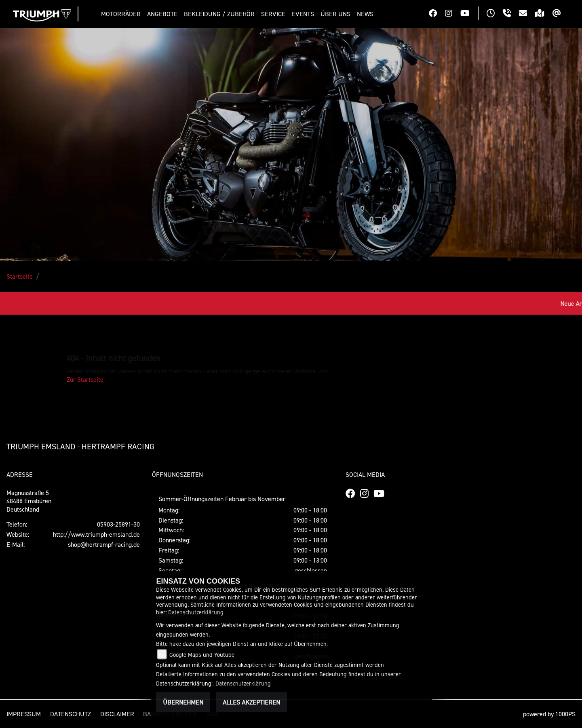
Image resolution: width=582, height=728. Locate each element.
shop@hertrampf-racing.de (104, 544)
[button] (122, 14)
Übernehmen (183, 702)
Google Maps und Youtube (202, 655)
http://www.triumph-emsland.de (96, 534)
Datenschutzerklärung (196, 612)
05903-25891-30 (118, 524)
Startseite (20, 276)
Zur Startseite (85, 379)
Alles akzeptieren (251, 702)
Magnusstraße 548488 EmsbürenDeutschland (29, 501)
